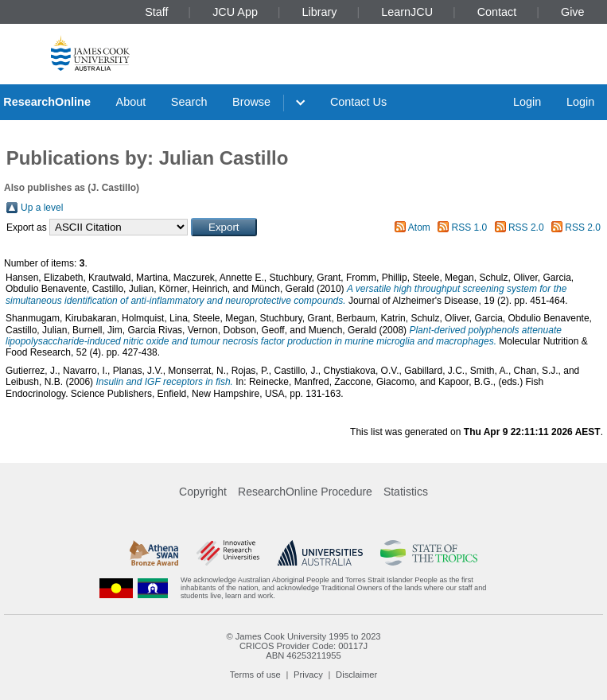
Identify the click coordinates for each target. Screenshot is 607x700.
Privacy (308, 675)
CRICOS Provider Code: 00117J (303, 646)
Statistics (406, 492)
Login (527, 102)
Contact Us (358, 102)
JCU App (235, 12)
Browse (251, 102)
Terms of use (255, 675)
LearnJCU (407, 12)
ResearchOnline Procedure (305, 492)
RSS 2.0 (526, 227)
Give (573, 12)
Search (189, 102)
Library (320, 12)
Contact (497, 12)
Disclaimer (356, 675)
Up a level (42, 208)
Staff (156, 12)
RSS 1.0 (470, 227)
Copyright (203, 492)
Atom (419, 227)
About (131, 102)
